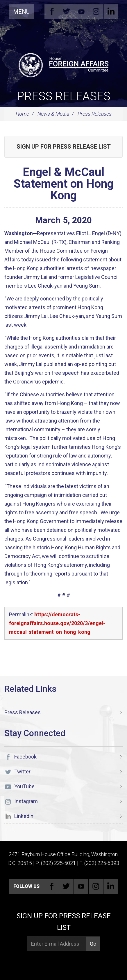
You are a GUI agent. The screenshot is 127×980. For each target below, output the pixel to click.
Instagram (96, 12)
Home (22, 114)
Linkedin (111, 12)
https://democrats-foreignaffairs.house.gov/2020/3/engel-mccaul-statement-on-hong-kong (57, 623)
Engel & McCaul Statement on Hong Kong (64, 184)
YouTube (81, 12)
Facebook (52, 12)
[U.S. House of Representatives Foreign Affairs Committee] (63, 64)
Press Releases (64, 96)
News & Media (53, 114)
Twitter (67, 12)
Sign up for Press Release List (64, 147)
